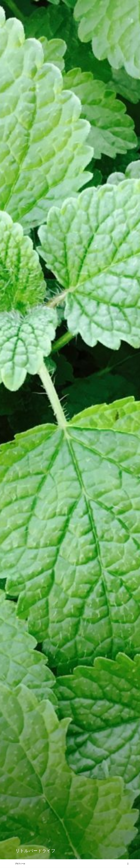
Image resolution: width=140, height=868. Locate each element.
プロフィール (20, 864)
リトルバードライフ (35, 851)
